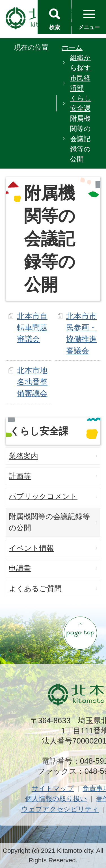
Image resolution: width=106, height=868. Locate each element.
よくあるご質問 (35, 589)
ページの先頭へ (80, 633)
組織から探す (81, 63)
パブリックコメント (43, 496)
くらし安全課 (81, 103)
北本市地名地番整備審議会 (32, 382)
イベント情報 (31, 548)
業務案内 (23, 456)
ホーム (72, 47)
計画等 (20, 476)
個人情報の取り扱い (56, 799)
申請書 (20, 568)
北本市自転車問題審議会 (32, 328)
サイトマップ (53, 788)
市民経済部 (80, 83)
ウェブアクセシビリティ (60, 809)
